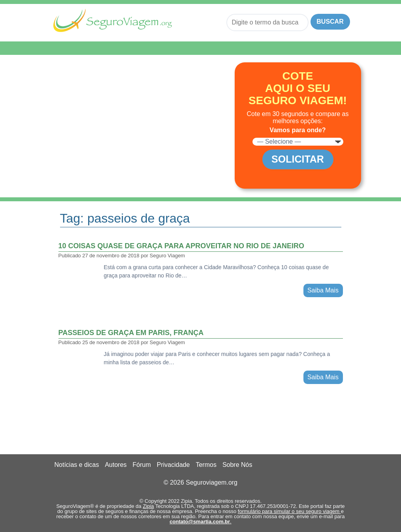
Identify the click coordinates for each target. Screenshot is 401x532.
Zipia (148, 506)
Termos (206, 465)
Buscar (330, 22)
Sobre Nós (237, 465)
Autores (116, 465)
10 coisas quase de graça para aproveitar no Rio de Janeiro (181, 246)
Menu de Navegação (93, 48)
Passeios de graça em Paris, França (131, 333)
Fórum (142, 465)
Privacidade (173, 465)
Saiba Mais (323, 290)
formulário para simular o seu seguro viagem (289, 511)
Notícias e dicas (77, 465)
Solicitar (298, 159)
